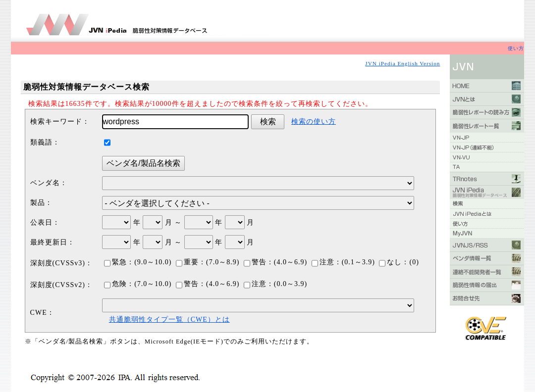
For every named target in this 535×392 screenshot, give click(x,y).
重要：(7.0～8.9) (208, 262)
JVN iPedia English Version (402, 63)
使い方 (516, 48)
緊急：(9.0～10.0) (138, 262)
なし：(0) (399, 262)
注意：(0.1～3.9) (343, 262)
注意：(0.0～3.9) (275, 284)
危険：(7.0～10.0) (138, 284)
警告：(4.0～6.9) (275, 262)
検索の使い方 (314, 122)
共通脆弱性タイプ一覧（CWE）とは (169, 319)
